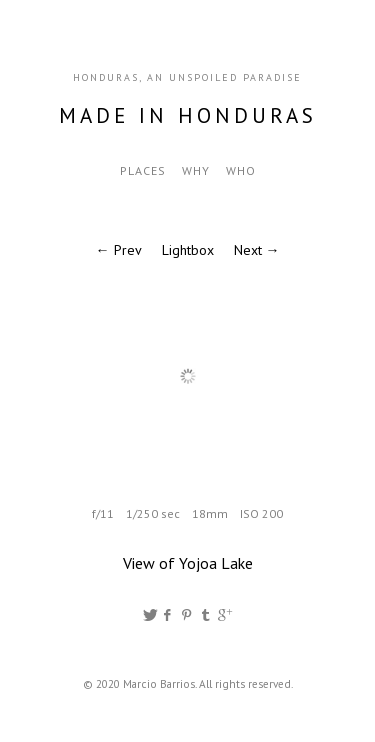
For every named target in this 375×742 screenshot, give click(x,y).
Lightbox (188, 250)
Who (241, 170)
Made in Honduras (188, 115)
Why (196, 170)
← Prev (119, 250)
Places (143, 170)
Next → (257, 250)
